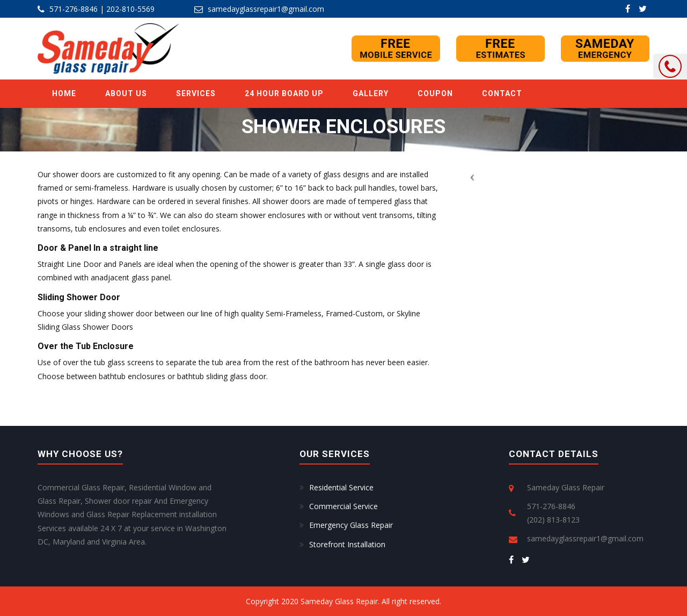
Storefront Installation (347, 544)
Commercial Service (343, 506)
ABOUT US (126, 93)
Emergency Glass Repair (351, 525)
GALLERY (371, 93)
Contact (502, 93)
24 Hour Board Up (284, 93)
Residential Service (341, 487)
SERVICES (196, 93)
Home (64, 93)
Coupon (435, 93)
